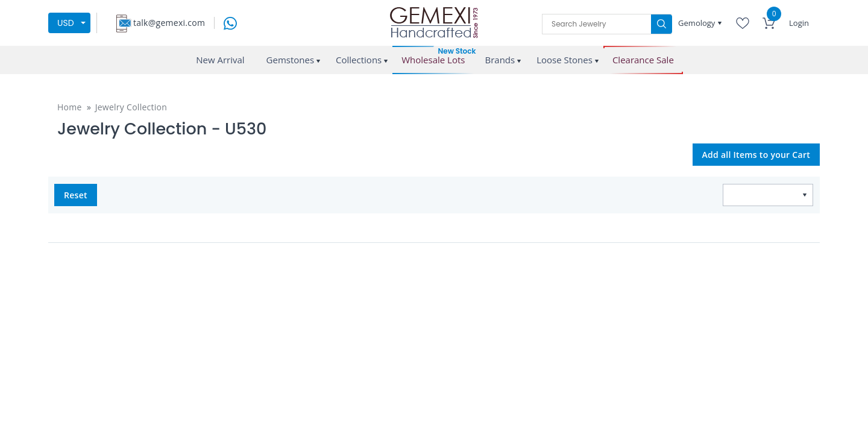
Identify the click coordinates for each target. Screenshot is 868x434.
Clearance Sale (643, 60)
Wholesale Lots (433, 60)
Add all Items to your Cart (756, 155)
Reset (76, 195)
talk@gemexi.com (169, 23)
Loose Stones (565, 60)
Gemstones (291, 60)
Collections (359, 60)
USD (66, 23)
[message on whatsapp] (230, 22)
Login (799, 23)
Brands (500, 60)
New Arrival (220, 60)
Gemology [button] (698, 23)
